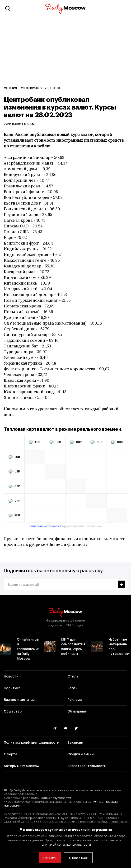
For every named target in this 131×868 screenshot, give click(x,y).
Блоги (73, 688)
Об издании (77, 711)
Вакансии (75, 742)
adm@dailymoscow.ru (57, 798)
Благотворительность (87, 766)
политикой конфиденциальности (65, 844)
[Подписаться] (122, 584)
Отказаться (78, 858)
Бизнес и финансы (67, 544)
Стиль (73, 676)
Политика (12, 688)
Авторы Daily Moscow (22, 766)
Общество (13, 711)
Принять (50, 858)
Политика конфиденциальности (32, 742)
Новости (11, 676)
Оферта (10, 754)
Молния (10, 88)
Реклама (75, 700)
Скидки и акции (81, 754)
